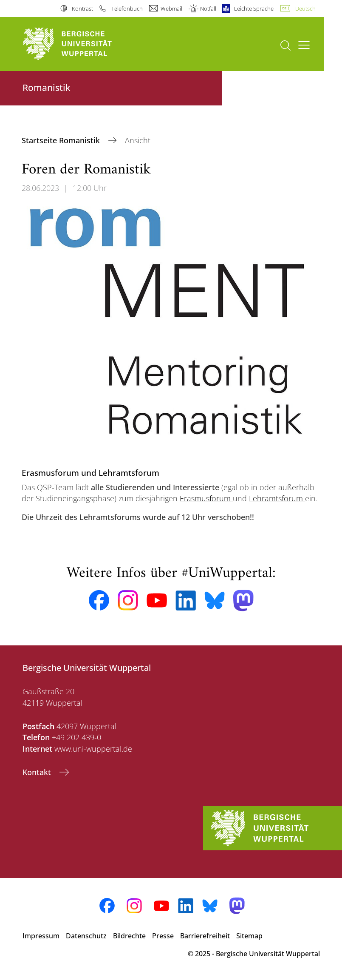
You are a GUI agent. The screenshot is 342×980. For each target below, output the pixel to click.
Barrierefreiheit (205, 936)
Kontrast (82, 9)
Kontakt (38, 772)
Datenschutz (86, 936)
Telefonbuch (127, 9)
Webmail (171, 9)
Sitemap (249, 936)
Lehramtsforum (277, 498)
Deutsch (305, 9)
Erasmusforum (206, 498)
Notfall (208, 9)
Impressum (41, 936)
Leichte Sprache (254, 9)
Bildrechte (129, 936)
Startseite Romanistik (62, 140)
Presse (163, 936)
